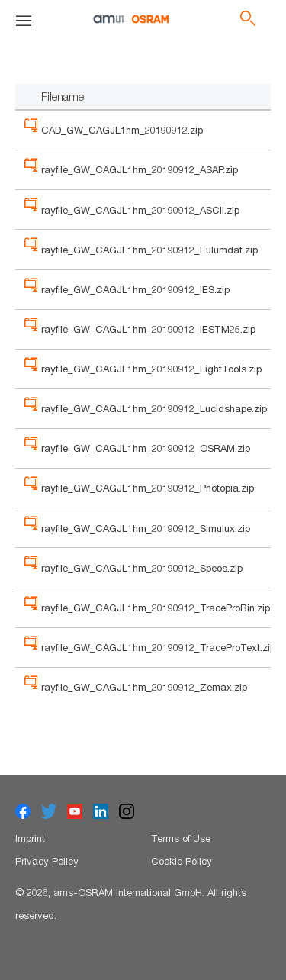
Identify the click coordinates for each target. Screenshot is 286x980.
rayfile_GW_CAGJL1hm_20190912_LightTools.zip (151, 369)
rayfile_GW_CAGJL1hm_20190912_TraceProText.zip (158, 647)
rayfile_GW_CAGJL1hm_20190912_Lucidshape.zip (154, 408)
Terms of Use (181, 838)
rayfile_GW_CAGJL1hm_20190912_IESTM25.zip (148, 329)
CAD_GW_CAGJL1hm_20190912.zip (122, 130)
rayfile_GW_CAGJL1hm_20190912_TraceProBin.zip (156, 608)
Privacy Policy (47, 861)
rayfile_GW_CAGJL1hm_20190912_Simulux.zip (146, 528)
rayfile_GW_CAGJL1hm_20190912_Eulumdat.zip (149, 250)
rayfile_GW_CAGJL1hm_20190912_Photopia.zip (148, 488)
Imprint (30, 838)
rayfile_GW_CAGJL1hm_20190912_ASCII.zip (140, 210)
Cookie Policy (182, 861)
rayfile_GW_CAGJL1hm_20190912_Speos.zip (142, 568)
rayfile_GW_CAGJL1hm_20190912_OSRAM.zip (146, 448)
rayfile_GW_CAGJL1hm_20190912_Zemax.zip (144, 687)
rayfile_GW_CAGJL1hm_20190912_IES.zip (135, 289)
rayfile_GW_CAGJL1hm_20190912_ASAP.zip (140, 169)
